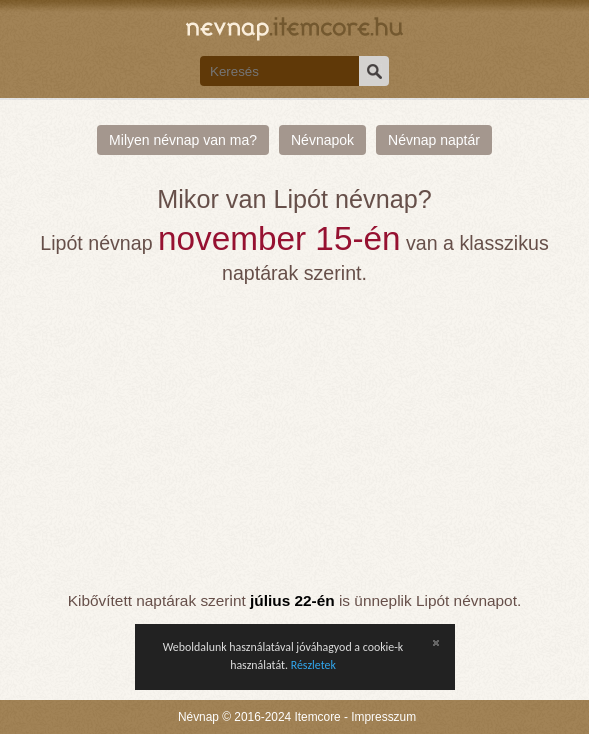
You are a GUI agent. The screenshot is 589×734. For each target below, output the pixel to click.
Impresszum (383, 717)
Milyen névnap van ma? (183, 140)
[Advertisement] (295, 438)
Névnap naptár (434, 140)
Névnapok (322, 140)
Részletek (313, 665)
